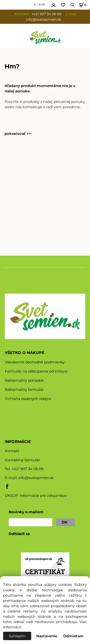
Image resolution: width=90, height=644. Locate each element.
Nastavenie (47, 636)
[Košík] (82, 5)
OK (66, 522)
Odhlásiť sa (19, 534)
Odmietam (73, 636)
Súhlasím (17, 636)
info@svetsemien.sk (36, 478)
